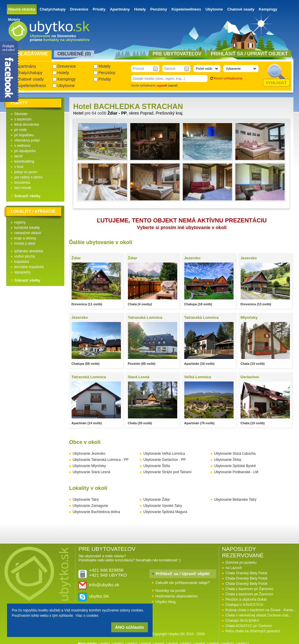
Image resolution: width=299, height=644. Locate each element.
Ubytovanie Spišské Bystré (235, 466)
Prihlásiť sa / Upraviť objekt (183, 574)
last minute (23, 188)
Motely (14, 19)
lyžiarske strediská (29, 251)
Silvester (21, 114)
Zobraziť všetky (27, 196)
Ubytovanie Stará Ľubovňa (235, 454)
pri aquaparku (25, 151)
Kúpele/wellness (186, 9)
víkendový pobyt (27, 140)
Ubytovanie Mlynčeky (89, 466)
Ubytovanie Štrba (228, 460)
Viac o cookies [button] (87, 616)
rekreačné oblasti (28, 233)
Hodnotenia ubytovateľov (177, 596)
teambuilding (24, 161)
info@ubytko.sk (104, 585)
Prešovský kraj (169, 113)
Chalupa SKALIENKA (243, 621)
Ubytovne (214, 9)
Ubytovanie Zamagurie (91, 506)
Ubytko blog (166, 602)
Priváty (99, 9)
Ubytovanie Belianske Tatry (235, 500)
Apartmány (120, 9)
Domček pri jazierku (241, 563)
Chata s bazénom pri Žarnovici (250, 589)
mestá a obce (25, 243)
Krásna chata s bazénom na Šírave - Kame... (261, 610)
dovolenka (22, 183)
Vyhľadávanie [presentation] (30, 54)
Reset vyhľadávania (228, 78)
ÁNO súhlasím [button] (129, 627)
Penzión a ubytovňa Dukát (246, 599)
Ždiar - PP (117, 113)
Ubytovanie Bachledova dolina (96, 512)
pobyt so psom (26, 172)
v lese (19, 167)
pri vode (21, 130)
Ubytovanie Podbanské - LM (236, 472)
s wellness (22, 146)
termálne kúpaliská (29, 267)
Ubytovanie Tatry (86, 500)
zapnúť (173, 86)
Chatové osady (241, 9)
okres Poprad (141, 113)
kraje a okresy (25, 238)
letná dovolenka (27, 125)
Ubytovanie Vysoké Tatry (163, 506)
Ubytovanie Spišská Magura (165, 512)
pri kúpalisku (24, 135)
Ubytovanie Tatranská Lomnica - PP (101, 460)
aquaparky (23, 272)
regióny (20, 222)
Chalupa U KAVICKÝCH (245, 605)
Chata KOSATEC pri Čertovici (249, 626)
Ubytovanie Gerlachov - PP (165, 460)
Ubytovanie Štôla (157, 466)
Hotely (140, 9)
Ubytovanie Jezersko (89, 454)
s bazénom (23, 119)
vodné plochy (25, 256)
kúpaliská (22, 262)
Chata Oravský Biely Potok (247, 573)
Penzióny (159, 9)
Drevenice (79, 9)
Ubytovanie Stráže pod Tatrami (168, 472)
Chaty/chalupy (53, 9)
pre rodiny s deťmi (29, 177)
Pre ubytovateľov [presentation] (177, 54)
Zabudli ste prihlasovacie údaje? (183, 583)
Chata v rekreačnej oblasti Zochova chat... (259, 615)
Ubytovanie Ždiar (157, 500)
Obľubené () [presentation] (74, 54)
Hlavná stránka (22, 9)
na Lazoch (234, 568)
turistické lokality (27, 228)
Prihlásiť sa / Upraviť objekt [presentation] (249, 54)
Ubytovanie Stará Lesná (92, 472)
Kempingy (268, 9)
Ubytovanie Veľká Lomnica (164, 454)
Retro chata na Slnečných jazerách (253, 631)
